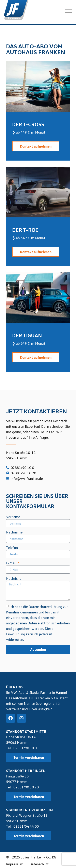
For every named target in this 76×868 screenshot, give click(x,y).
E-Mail (12, 563)
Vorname (13, 517)
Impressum (15, 864)
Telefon (12, 548)
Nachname (14, 532)
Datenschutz (39, 864)
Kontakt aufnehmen (36, 146)
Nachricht (13, 579)
